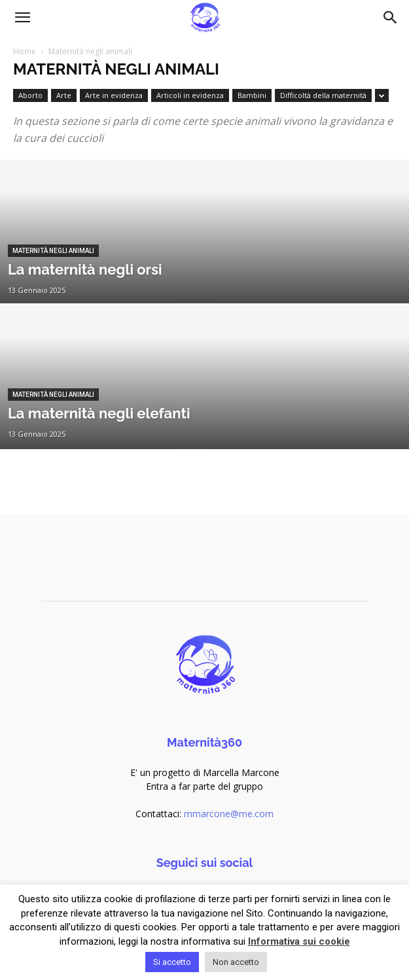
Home (25, 51)
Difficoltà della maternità (323, 95)
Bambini (252, 95)
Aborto (30, 95)
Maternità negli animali (53, 251)
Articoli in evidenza (190, 95)
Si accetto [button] (172, 962)
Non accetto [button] (236, 962)
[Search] (391, 18)
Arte (64, 95)
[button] (22, 18)
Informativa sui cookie (299, 941)
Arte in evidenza (114, 95)
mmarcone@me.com (229, 814)
